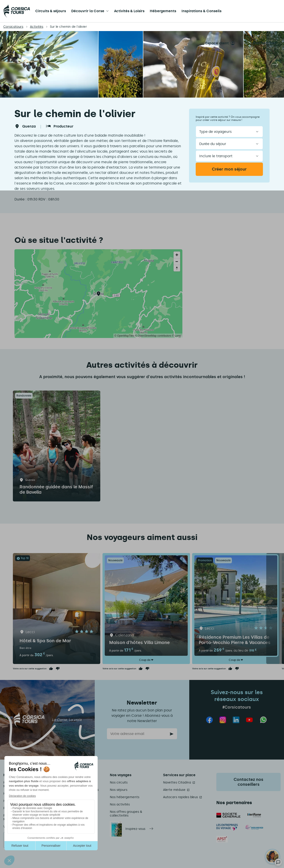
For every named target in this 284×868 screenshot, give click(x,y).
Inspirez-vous (135, 829)
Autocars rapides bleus (180, 797)
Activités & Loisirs (129, 11)
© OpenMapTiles (124, 336)
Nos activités (120, 804)
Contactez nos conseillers (248, 782)
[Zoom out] (177, 261)
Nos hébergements (125, 797)
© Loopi (177, 336)
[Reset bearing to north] (177, 268)
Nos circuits (119, 783)
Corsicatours (13, 27)
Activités (37, 27)
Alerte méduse (174, 790)
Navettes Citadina (177, 783)
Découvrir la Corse (88, 11)
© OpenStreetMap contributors (153, 336)
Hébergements (163, 11)
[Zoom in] (177, 255)
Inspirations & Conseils (201, 11)
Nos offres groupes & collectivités (126, 814)
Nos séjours (119, 790)
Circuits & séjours (51, 11)
